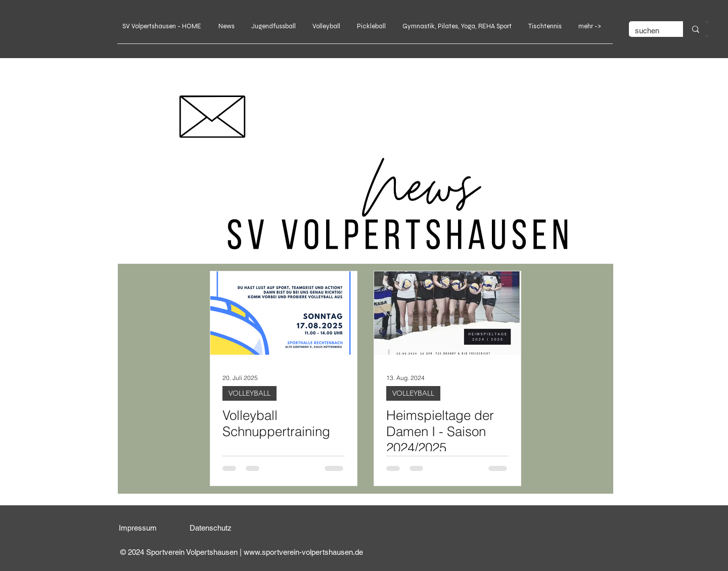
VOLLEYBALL (249, 393)
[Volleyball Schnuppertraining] (284, 313)
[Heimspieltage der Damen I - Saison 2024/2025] (447, 313)
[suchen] (648, 31)
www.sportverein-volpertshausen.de (303, 552)
